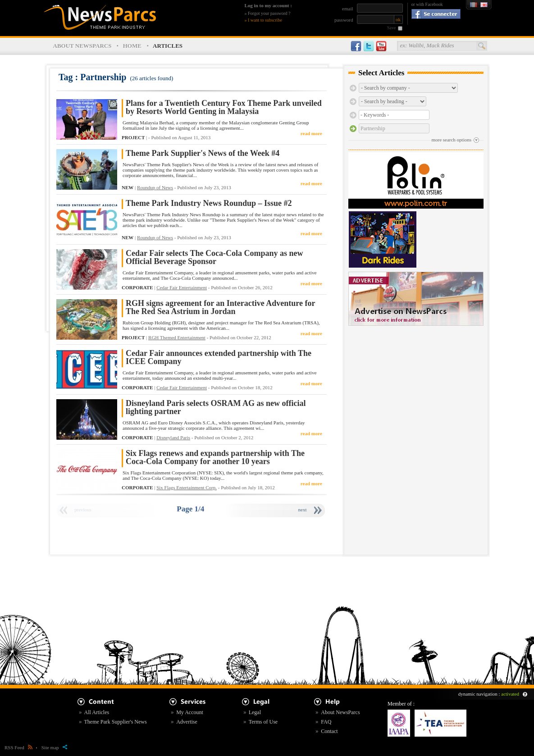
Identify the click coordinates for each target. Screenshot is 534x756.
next (303, 510)
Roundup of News (155, 187)
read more (311, 133)
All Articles (97, 712)
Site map (54, 747)
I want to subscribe (265, 20)
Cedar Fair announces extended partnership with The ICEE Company (219, 358)
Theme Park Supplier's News (116, 722)
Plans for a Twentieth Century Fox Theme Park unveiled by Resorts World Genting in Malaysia (224, 107)
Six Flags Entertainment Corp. (187, 487)
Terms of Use (263, 722)
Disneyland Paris (173, 437)
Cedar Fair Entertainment (182, 287)
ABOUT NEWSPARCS (82, 46)
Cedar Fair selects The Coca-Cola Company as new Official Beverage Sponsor (214, 257)
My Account (190, 712)
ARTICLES (168, 46)
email (347, 9)
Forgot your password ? (269, 13)
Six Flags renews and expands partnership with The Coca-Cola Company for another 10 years (215, 458)
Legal (255, 712)
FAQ (326, 722)
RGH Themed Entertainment (177, 337)
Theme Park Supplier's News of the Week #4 (203, 153)
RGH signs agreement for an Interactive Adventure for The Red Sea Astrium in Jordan (220, 307)
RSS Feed (18, 747)
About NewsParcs (340, 712)
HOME (132, 46)
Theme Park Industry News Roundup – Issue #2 (209, 203)
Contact (329, 731)
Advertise (187, 722)
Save (391, 28)
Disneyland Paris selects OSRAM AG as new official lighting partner (216, 408)
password (344, 20)
